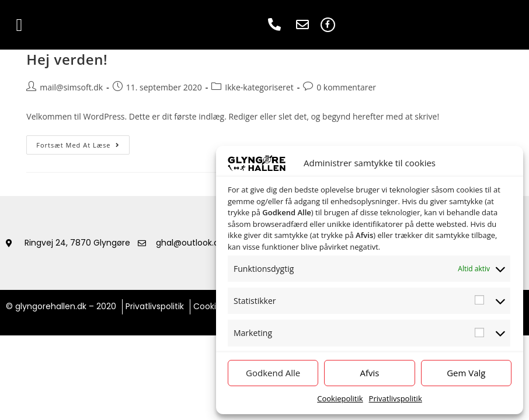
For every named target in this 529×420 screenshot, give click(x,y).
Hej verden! (67, 59)
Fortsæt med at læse (83, 142)
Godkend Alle (273, 373)
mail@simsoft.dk (71, 87)
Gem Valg (466, 373)
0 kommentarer (346, 87)
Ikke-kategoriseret (259, 87)
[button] (19, 25)
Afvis (370, 373)
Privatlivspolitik (396, 398)
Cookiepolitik (340, 398)
